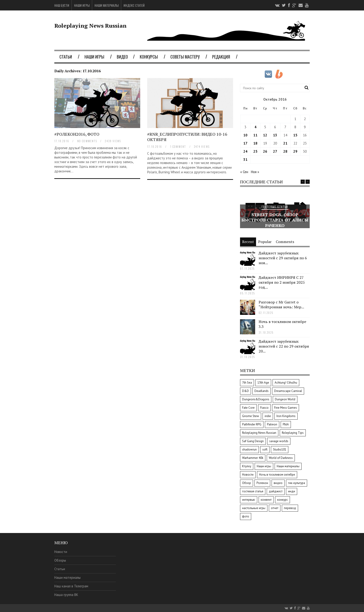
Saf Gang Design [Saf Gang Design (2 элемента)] (253, 441)
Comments (285, 242)
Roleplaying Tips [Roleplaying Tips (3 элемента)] (293, 433)
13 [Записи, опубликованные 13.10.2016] (275, 135)
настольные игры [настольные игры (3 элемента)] (254, 508)
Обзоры (60, 560)
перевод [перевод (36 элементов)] (290, 508)
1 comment (178, 147)
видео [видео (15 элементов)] (278, 483)
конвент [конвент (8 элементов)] (266, 500)
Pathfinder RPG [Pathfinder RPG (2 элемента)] (252, 424)
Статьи (66, 57)
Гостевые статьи (275, 207)
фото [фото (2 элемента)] (246, 516)
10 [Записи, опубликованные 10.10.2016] (245, 135)
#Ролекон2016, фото (77, 134)
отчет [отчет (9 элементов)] (275, 508)
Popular (265, 242)
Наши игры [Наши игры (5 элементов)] (264, 466)
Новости (61, 552)
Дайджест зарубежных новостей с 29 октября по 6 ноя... (283, 258)
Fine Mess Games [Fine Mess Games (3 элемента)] (286, 408)
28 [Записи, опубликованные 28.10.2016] (285, 151)
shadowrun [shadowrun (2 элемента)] (249, 449)
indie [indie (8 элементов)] (268, 416)
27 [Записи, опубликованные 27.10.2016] (275, 151)
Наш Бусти (62, 5)
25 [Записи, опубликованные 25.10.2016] (255, 151)
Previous (303, 182)
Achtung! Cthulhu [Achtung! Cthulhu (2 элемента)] (286, 383)
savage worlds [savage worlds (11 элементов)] (279, 441)
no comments (87, 141)
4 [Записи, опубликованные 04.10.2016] (255, 127)
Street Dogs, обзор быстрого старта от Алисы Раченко (275, 220)
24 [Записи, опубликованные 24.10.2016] (245, 151)
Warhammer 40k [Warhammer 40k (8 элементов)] (253, 458)
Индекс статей (134, 5)
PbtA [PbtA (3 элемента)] (286, 424)
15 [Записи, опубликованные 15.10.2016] (295, 135)
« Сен (244, 172)
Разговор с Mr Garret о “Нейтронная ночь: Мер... (281, 304)
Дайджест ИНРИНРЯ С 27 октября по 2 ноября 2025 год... (282, 282)
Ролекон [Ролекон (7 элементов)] (262, 483)
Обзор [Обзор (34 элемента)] (247, 483)
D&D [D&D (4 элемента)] (245, 391)
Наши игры (82, 5)
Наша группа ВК (66, 595)
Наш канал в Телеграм (71, 586)
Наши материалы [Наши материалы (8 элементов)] (288, 466)
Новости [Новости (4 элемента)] (248, 475)
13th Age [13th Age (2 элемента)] (263, 383)
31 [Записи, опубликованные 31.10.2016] (245, 160)
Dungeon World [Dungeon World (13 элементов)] (285, 399)
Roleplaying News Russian (90, 26)
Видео (122, 57)
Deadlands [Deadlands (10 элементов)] (262, 391)
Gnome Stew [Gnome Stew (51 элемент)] (251, 416)
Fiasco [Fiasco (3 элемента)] (264, 408)
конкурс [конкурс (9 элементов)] (283, 500)
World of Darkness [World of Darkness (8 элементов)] (281, 458)
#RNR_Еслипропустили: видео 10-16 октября (187, 137)
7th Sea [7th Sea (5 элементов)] (247, 383)
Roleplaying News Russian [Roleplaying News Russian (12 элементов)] (259, 433)
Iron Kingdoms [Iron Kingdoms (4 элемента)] (286, 416)
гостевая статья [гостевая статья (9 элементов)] (253, 491)
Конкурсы (149, 57)
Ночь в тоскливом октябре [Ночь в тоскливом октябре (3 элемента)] (277, 475)
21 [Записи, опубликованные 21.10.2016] (285, 143)
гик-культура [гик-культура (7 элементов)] (297, 483)
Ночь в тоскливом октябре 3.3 (282, 324)
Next (308, 182)
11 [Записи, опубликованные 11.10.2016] (255, 135)
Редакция (221, 57)
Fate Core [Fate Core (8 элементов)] (248, 408)
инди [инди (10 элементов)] (292, 491)
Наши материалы (107, 5)
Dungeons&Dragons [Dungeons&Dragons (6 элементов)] (256, 399)
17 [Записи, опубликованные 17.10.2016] (245, 143)
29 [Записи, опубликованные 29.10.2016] (295, 151)
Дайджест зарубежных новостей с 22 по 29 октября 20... (284, 346)
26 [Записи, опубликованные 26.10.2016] (265, 151)
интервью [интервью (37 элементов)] (249, 500)
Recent (248, 242)
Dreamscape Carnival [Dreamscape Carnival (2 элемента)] (288, 391)
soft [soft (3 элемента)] (265, 449)
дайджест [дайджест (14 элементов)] (276, 491)
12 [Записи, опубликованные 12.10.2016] (265, 135)
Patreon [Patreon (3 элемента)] (272, 424)
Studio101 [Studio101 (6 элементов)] (280, 449)
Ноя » (255, 172)
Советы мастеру (185, 57)
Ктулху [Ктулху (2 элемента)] (247, 466)
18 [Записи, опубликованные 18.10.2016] (255, 143)
